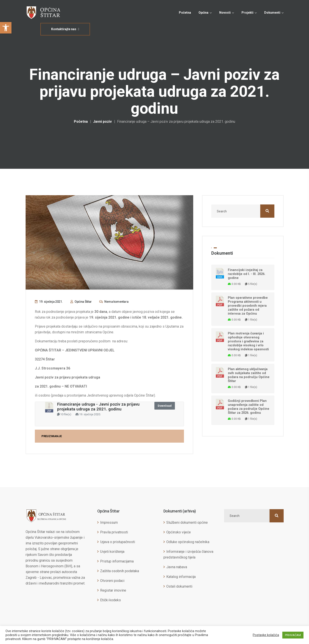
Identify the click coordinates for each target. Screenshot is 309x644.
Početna (185, 13)
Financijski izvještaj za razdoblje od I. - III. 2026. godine (247, 274)
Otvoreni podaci (112, 581)
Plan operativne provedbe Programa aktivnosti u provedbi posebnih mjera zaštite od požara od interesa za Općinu (248, 306)
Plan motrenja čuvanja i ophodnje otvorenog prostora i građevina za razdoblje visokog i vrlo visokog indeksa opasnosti (248, 341)
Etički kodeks (110, 600)
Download (165, 406)
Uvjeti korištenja (112, 552)
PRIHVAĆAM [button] (293, 635)
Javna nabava (177, 567)
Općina (203, 13)
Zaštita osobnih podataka (120, 571)
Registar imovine (113, 590)
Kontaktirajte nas (65, 29)
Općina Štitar (81, 302)
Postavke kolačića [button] (266, 635)
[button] (6, 28)
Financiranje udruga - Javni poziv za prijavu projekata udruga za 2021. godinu (98, 407)
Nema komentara (114, 302)
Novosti (225, 13)
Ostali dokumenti (179, 586)
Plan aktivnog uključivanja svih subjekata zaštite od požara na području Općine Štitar (249, 375)
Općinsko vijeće (179, 532)
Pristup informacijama (117, 561)
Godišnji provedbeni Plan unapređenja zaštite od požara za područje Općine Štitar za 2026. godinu (249, 407)
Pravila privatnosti (114, 532)
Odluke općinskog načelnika (188, 542)
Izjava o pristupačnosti (118, 542)
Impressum (109, 522)
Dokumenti (272, 13)
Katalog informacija (181, 577)
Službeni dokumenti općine (187, 522)
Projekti (247, 13)
